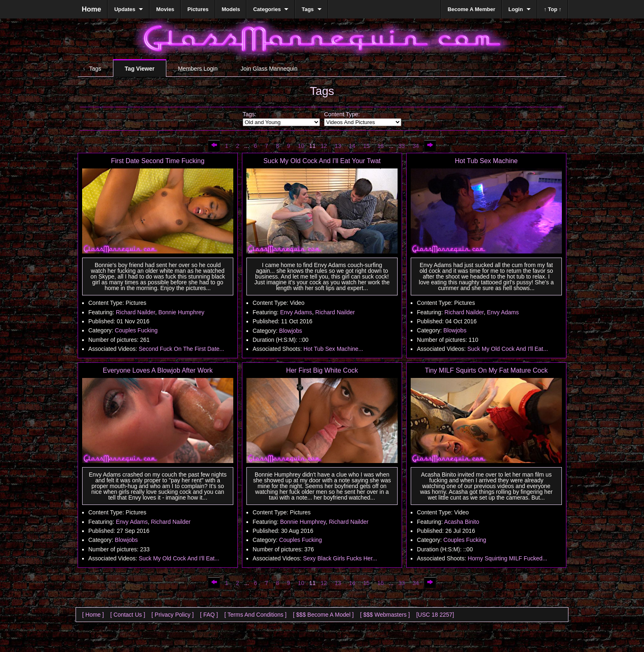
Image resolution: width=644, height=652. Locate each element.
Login (516, 9)
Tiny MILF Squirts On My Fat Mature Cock (486, 370)
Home (91, 9)
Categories (267, 9)
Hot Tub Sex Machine (486, 161)
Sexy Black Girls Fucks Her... (340, 558)
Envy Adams (296, 312)
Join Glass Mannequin (269, 69)
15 (366, 146)
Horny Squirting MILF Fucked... (508, 558)
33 (402, 146)
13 (338, 146)
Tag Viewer (140, 69)
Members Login (198, 69)
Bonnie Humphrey (181, 312)
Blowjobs (291, 331)
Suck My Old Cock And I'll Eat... (508, 349)
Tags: (250, 114)
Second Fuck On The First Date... (182, 349)
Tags (95, 69)
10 (301, 146)
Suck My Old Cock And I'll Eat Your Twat (322, 161)
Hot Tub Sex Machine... (333, 349)
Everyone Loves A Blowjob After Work (158, 370)
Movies (165, 9)
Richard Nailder (136, 312)
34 (416, 146)
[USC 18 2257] (435, 615)
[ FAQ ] (209, 615)
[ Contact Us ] (128, 615)
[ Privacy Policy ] (173, 615)
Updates (125, 9)
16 (381, 146)
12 (324, 146)
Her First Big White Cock (322, 370)
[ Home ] (93, 615)
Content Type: (342, 114)
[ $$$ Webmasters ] (385, 615)
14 (352, 146)
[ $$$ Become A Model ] (323, 615)
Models (231, 9)
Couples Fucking (136, 330)
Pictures (198, 9)
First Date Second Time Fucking (158, 161)
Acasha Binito (462, 522)
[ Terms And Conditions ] (255, 615)
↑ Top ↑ (553, 9)
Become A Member (471, 9)
